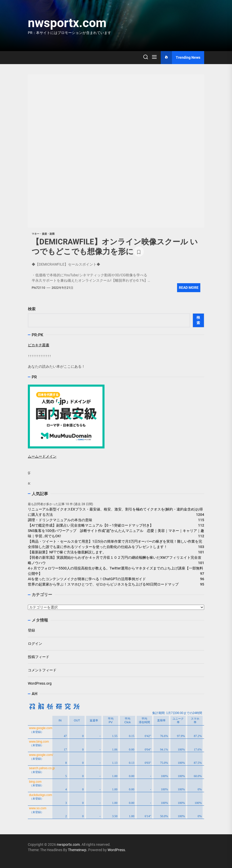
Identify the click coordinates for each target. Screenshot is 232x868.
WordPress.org (40, 683)
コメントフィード (42, 670)
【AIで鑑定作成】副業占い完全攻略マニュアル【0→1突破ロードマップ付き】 (91, 525)
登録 (31, 630)
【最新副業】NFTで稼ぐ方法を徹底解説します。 (67, 552)
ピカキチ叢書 (39, 345)
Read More (189, 288)
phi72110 (38, 288)
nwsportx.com (67, 23)
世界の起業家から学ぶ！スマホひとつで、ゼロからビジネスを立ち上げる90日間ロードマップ (103, 584)
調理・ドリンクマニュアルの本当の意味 (60, 520)
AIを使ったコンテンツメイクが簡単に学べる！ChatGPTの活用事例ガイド (87, 579)
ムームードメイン (42, 456)
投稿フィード (39, 657)
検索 (32, 309)
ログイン (35, 644)
